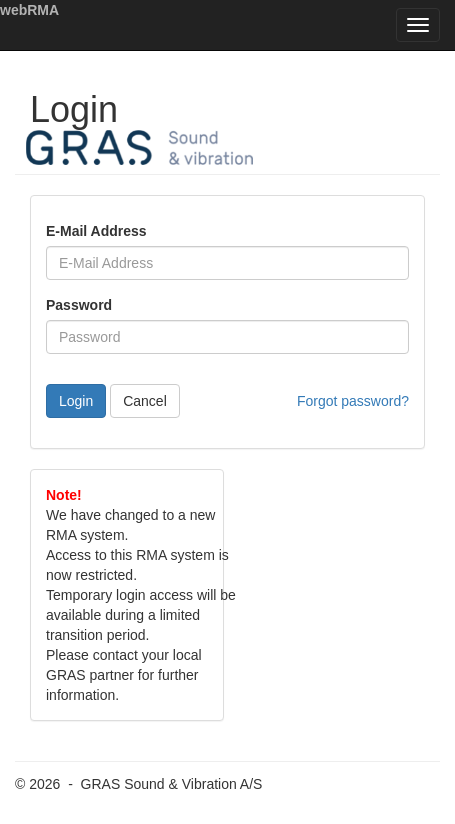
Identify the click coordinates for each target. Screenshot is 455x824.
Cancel (145, 401)
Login (76, 401)
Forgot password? (353, 401)
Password (79, 305)
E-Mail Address (96, 231)
